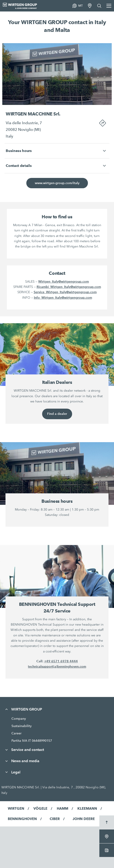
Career (16, 733)
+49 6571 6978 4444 (61, 661)
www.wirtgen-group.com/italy (57, 183)
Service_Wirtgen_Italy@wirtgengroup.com (65, 292)
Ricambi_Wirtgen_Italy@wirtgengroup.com (69, 287)
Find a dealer (57, 414)
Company (19, 719)
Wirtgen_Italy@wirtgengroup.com (64, 281)
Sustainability (22, 726)
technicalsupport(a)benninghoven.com (57, 666)
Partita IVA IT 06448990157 (32, 741)
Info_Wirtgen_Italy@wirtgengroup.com (63, 298)
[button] (57, 151)
